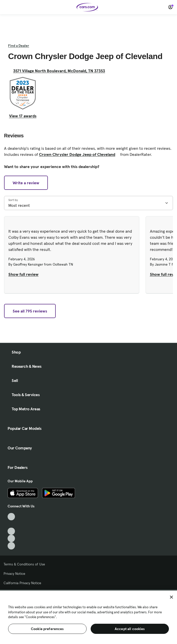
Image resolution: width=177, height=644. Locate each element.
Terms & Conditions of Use (24, 564)
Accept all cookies (130, 629)
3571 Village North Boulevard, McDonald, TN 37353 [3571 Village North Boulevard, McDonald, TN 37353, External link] (61, 71)
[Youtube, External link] (11, 531)
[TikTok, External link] (11, 517)
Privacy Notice (14, 574)
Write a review (26, 183)
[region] (88, 617)
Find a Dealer (19, 46)
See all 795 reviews (30, 311)
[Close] (171, 597)
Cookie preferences (47, 629)
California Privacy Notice (22, 583)
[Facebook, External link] (11, 524)
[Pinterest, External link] (11, 546)
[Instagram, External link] (11, 538)
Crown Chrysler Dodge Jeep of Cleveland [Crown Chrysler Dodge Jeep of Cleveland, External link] (79, 154)
